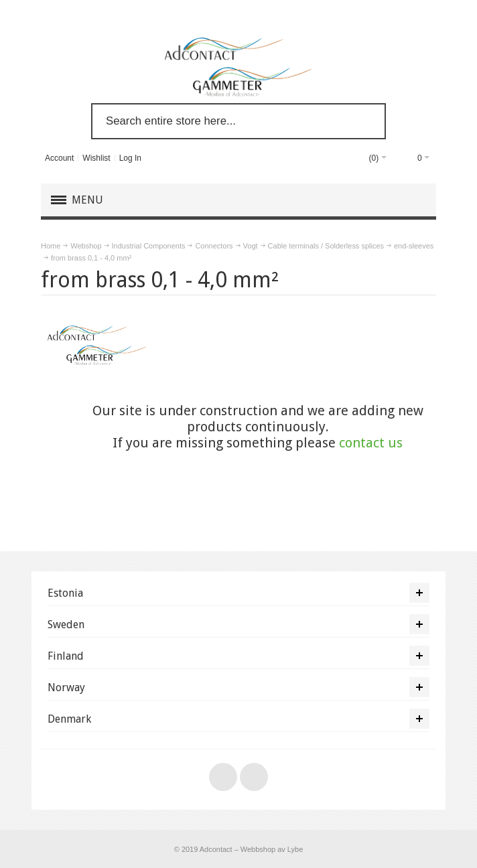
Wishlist (96, 158)
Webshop (86, 246)
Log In (130, 158)
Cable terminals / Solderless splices (326, 246)
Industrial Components (149, 246)
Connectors (214, 246)
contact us (371, 443)
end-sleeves (414, 246)
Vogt (251, 246)
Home (51, 246)
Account (59, 158)
